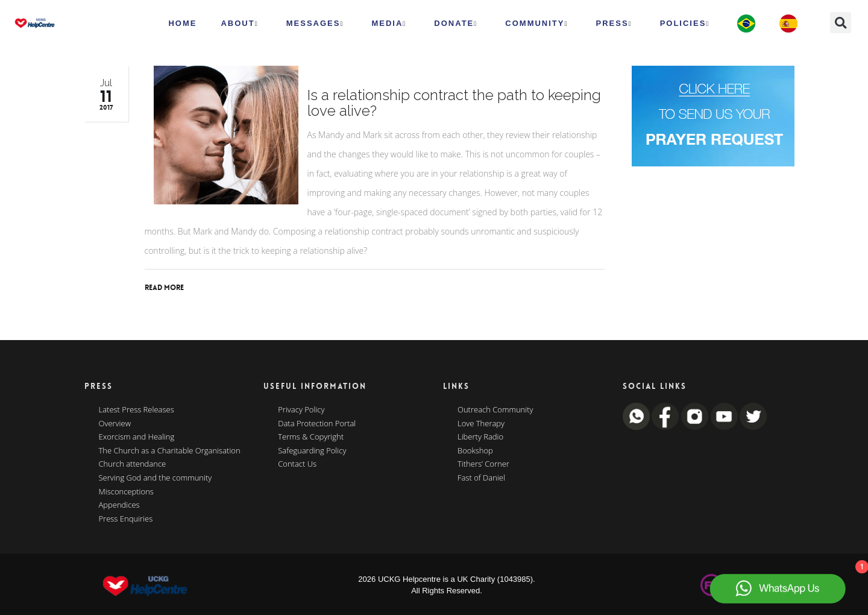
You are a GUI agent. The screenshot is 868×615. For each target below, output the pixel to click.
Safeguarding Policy (312, 451)
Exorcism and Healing (137, 437)
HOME (182, 23)
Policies (685, 24)
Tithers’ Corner (483, 464)
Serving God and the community (156, 478)
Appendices (119, 505)
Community (536, 24)
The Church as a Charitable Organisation (170, 451)
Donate (456, 24)
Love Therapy (481, 424)
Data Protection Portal (317, 424)
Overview (115, 424)
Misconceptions (126, 492)
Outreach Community (495, 410)
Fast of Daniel (481, 478)
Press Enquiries (126, 519)
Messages (315, 24)
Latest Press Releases (137, 410)
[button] (841, 23)
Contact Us (297, 464)
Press (614, 24)
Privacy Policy (301, 410)
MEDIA (389, 24)
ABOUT (239, 24)
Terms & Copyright (311, 437)
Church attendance (133, 464)
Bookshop (475, 451)
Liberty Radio (480, 437)
